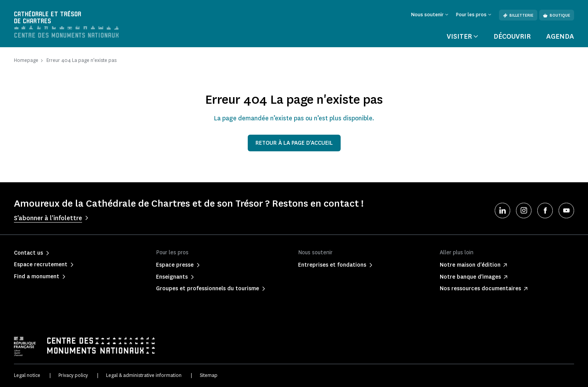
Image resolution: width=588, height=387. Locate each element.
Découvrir (512, 36)
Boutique (557, 15)
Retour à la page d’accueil (294, 143)
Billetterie (518, 15)
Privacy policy (73, 376)
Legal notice (27, 376)
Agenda (560, 36)
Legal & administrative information (144, 376)
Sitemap (209, 376)
